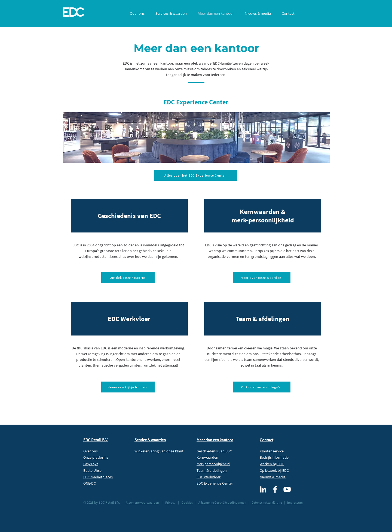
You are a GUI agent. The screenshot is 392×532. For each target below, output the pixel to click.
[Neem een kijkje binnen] (128, 387)
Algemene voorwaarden (142, 502)
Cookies (187, 502)
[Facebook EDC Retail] (275, 489)
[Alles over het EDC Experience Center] (196, 175)
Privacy (170, 502)
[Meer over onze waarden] (262, 277)
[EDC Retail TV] (287, 489)
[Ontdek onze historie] (128, 277)
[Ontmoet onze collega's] (262, 387)
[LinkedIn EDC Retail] (263, 489)
